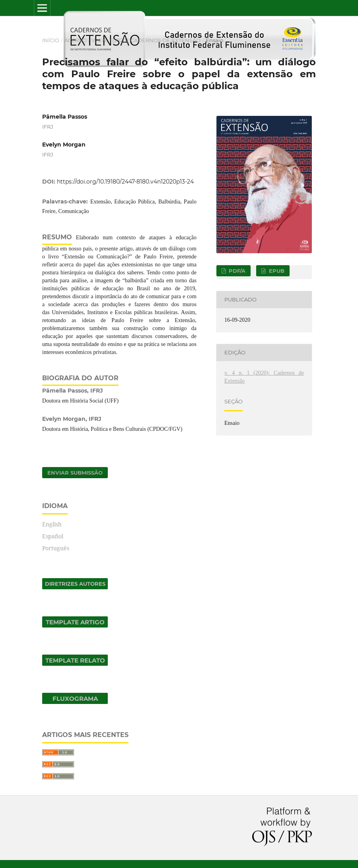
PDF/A (236, 271)
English (52, 524)
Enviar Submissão (75, 473)
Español (53, 536)
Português (56, 548)
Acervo (76, 40)
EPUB (276, 271)
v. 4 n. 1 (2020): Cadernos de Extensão (146, 40)
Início (51, 40)
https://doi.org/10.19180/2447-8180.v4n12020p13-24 (125, 182)
